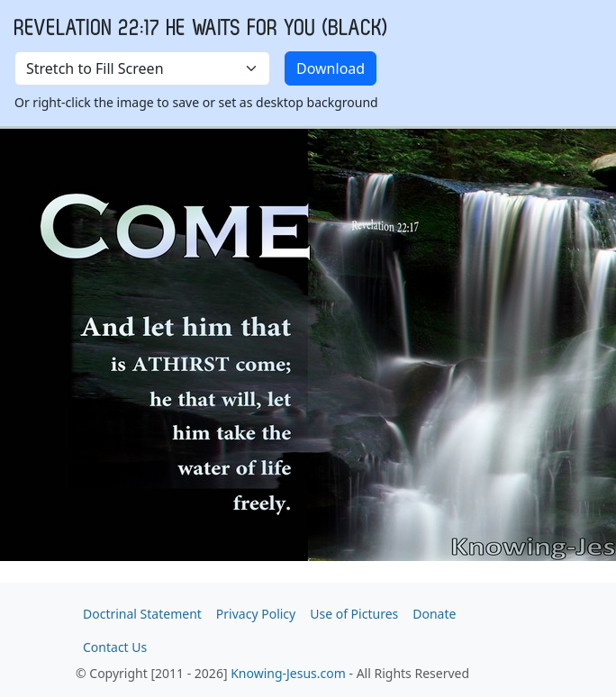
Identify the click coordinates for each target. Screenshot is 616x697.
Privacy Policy (256, 614)
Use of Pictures (354, 614)
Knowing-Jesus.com (288, 673)
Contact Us (115, 647)
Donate (434, 614)
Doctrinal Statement (142, 614)
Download (331, 68)
